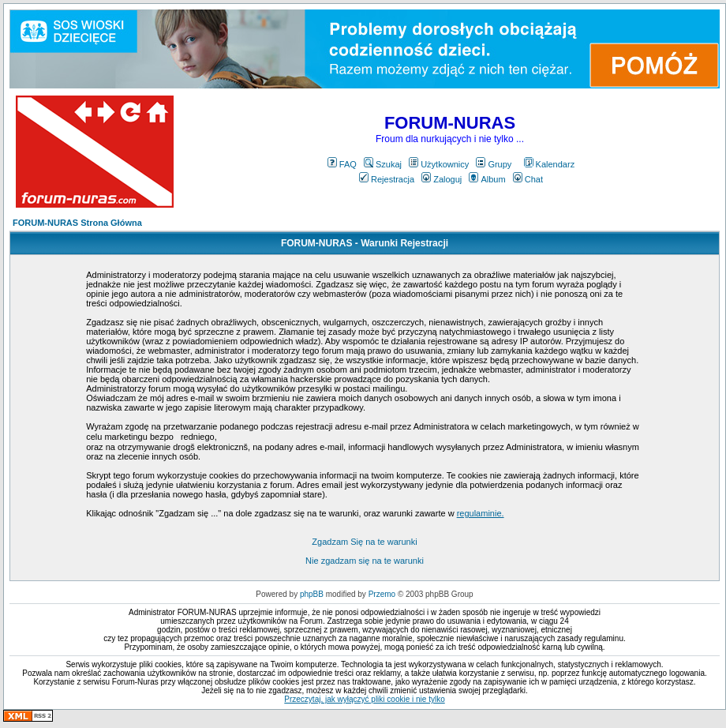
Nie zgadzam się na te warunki (365, 561)
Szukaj (383, 164)
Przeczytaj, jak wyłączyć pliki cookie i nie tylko (364, 699)
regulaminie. (481, 513)
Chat (528, 179)
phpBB (312, 594)
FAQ (342, 164)
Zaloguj (442, 179)
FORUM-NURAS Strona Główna (77, 223)
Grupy (494, 164)
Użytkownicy (439, 164)
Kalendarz (550, 164)
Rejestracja (387, 179)
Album (487, 179)
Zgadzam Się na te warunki (364, 542)
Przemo (382, 594)
